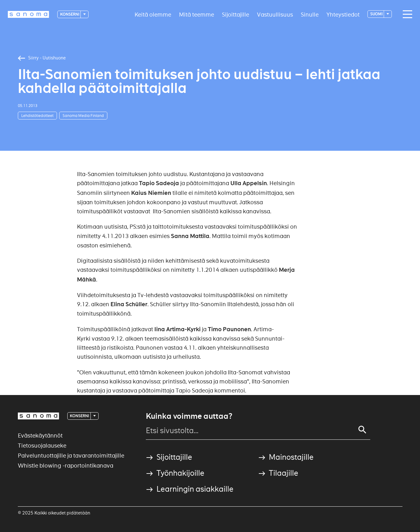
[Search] (362, 430)
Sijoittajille (236, 14)
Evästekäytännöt (40, 436)
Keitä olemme (153, 14)
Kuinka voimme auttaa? (189, 416)
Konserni (70, 14)
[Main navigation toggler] (406, 14)
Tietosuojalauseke (42, 446)
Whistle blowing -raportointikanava (66, 466)
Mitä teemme (197, 14)
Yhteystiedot (343, 14)
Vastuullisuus (275, 14)
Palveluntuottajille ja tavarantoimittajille (71, 456)
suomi (377, 14)
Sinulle (310, 14)
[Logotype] (28, 14)
